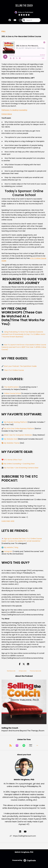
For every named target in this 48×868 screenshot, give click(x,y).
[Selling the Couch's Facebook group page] (10, 20)
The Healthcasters (11, 387)
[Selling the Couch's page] (19, 20)
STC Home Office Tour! (13, 460)
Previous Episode (35, 671)
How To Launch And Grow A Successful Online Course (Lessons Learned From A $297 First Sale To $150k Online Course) (24, 347)
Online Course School (12, 393)
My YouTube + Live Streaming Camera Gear (21, 468)
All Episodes (23, 671)
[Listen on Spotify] (24, 745)
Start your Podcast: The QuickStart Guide (20, 366)
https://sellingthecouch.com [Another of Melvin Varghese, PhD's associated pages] (23, 836)
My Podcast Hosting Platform (16, 422)
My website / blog (11, 547)
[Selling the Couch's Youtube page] (14, 20)
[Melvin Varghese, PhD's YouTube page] (26, 832)
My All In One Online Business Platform (19, 429)
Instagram (8, 551)
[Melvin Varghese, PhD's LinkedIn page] (21, 832)
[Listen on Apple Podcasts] (17, 745)
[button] (37, 745)
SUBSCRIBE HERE (8, 521)
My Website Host (11, 439)
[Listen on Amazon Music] (31, 745)
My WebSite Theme (12, 443)
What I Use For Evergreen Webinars (18, 435)
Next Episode (11, 671)
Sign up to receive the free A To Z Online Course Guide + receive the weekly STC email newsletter (22, 540)
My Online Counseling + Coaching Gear (19, 464)
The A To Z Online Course (14, 370)
